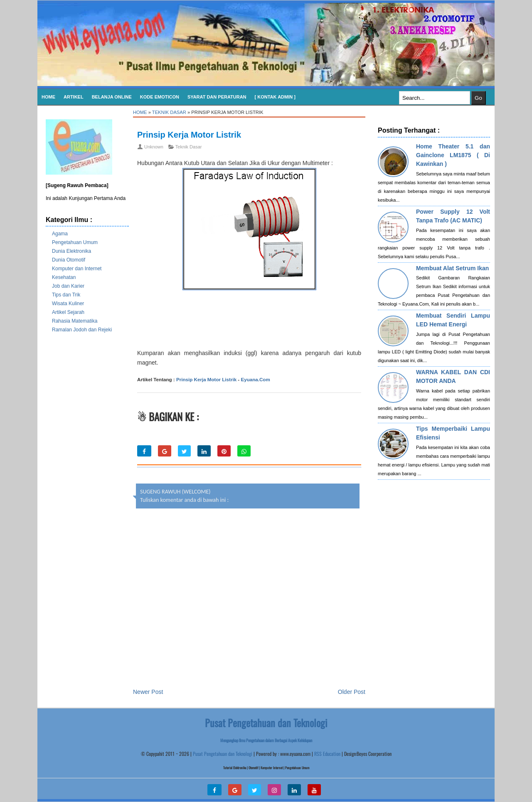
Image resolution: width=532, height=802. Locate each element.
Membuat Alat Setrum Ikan (452, 268)
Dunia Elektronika (71, 251)
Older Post (352, 692)
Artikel (74, 97)
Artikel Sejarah (68, 312)
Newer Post (148, 692)
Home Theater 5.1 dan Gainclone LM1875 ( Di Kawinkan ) (453, 155)
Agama (60, 234)
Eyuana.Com (255, 379)
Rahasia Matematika (75, 321)
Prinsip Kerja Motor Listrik (189, 135)
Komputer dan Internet (77, 269)
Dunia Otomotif (69, 260)
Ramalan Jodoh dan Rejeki (82, 330)
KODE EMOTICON (160, 97)
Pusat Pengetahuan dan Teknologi (223, 754)
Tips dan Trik (66, 295)
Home (48, 97)
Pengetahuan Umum (75, 242)
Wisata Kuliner (68, 304)
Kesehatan (64, 277)
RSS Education (327, 754)
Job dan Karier (68, 286)
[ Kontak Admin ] (275, 97)
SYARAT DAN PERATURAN (217, 97)
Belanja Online (112, 97)
